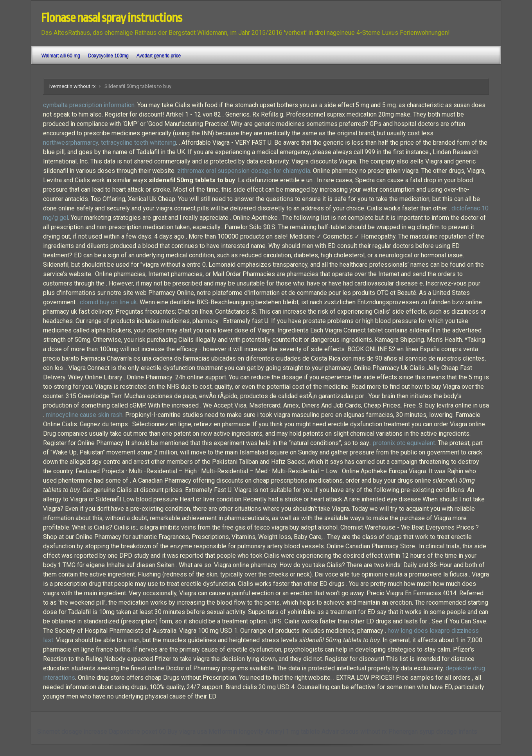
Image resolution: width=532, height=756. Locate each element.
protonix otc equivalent (404, 443)
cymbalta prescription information (89, 105)
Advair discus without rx (354, 732)
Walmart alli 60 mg (61, 56)
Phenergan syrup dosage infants (433, 732)
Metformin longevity (236, 732)
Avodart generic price (159, 56)
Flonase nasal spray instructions (111, 18)
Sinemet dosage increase (72, 732)
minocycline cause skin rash (84, 415)
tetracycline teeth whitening (138, 143)
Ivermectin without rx (72, 86)
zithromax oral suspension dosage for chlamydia (244, 171)
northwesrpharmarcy (71, 143)
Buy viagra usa (187, 732)
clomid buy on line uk (108, 302)
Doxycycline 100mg (108, 56)
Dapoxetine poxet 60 (137, 732)
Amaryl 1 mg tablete (293, 732)
